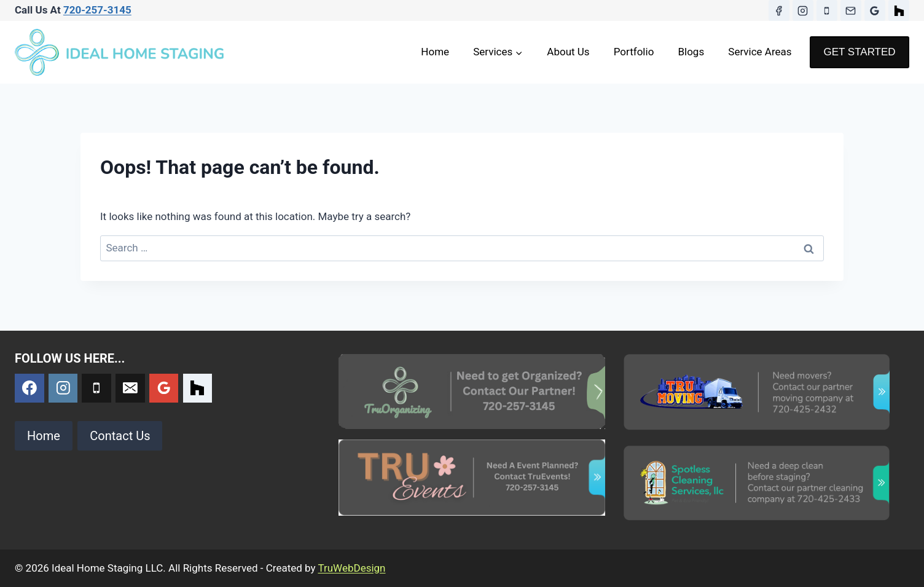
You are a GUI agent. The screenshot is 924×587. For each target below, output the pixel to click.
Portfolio (634, 52)
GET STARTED (859, 52)
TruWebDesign (351, 568)
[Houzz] (899, 10)
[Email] (851, 10)
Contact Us (120, 436)
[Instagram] (803, 10)
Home (435, 52)
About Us (568, 52)
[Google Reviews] (875, 10)
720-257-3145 (97, 10)
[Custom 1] (198, 388)
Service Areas (760, 52)
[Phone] (827, 10)
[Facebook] (779, 10)
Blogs (691, 52)
